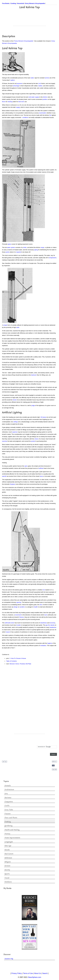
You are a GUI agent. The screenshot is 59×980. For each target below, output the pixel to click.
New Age (8, 846)
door (41, 605)
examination (43, 113)
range (42, 247)
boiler (25, 247)
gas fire (48, 625)
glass (10, 244)
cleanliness (43, 623)
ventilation (43, 646)
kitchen (45, 97)
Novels (7, 850)
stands (52, 625)
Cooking (8, 822)
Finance (8, 814)
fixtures (22, 617)
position (45, 99)
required (19, 252)
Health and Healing (12, 830)
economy (52, 623)
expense (15, 432)
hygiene (50, 643)
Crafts (7, 806)
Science (7, 866)
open (26, 466)
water (32, 78)
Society (7, 870)
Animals (8, 786)
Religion (8, 862)
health (36, 607)
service (47, 78)
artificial (41, 468)
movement (18, 615)
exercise (5, 441)
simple (5, 325)
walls (18, 327)
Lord (40, 83)
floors (4, 102)
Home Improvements (12, 838)
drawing (10, 102)
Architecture (9, 790)
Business (8, 798)
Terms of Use (28, 973)
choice (36, 439)
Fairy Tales (9, 810)
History (7, 834)
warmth (4, 476)
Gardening (8, 826)
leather (40, 86)
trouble (18, 625)
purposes (20, 83)
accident (22, 607)
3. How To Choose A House (18, 658)
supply (18, 107)
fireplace (13, 484)
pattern (13, 80)
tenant (15, 400)
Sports (7, 874)
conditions (25, 117)
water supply (35, 97)
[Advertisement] (29, 21)
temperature (53, 258)
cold (30, 97)
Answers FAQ (9, 959)
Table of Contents (11, 661)
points (8, 252)
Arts (6, 794)
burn (46, 615)
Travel (7, 878)
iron (44, 590)
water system (11, 247)
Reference (8, 858)
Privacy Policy (17, 973)
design (16, 607)
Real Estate (9, 854)
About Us (38, 973)
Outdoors (8, 882)
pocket (33, 441)
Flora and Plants (11, 818)
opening (19, 602)
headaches (53, 627)
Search (45, 973)
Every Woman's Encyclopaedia (24, 41)
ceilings (15, 422)
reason (8, 632)
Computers (9, 802)
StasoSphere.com (35, 977)
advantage (16, 86)
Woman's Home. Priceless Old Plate (20, 664)
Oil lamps (43, 417)
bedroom (34, 375)
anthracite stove (10, 623)
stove (41, 476)
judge (33, 405)
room (23, 102)
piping (36, 250)
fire (50, 115)
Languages (9, 842)
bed (20, 102)
